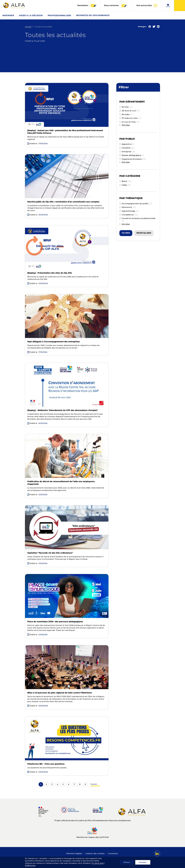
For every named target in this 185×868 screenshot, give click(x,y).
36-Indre (126, 114)
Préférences (30, 865)
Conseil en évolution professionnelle (137, 220)
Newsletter (87, 6)
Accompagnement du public (136, 204)
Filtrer (126, 233)
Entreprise (127, 152)
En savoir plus (98, 863)
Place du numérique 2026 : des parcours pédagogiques (55, 622)
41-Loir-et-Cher (129, 122)
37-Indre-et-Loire (130, 118)
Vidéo (125, 185)
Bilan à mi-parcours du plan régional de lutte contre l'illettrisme (60, 693)
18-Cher (126, 107)
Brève (125, 181)
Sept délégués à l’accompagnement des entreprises (54, 342)
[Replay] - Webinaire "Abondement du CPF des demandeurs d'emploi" (63, 410)
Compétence (129, 215)
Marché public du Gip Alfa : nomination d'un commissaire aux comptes (63, 202)
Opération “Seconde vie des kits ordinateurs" (50, 553)
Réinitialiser (144, 233)
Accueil (28, 27)
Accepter (143, 862)
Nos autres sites (144, 5)
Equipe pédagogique (132, 155)
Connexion (113, 853)
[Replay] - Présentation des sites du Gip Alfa (50, 273)
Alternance (128, 207)
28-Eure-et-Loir (130, 111)
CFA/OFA (127, 148)
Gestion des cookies (95, 853)
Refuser (127, 862)
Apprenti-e (127, 144)
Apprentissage (129, 211)
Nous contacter (115, 6)
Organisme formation (133, 159)
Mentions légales (74, 853)
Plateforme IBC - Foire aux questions (46, 764)
